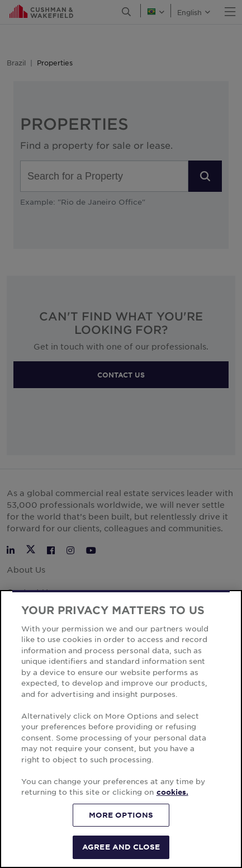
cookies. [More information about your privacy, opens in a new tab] (172, 792)
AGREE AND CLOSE (121, 847)
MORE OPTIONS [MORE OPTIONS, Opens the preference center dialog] (121, 815)
